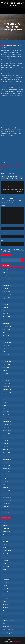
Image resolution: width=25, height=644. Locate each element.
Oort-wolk (6, 589)
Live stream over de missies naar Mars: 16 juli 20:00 (13, 191)
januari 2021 (6, 418)
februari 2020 (7, 453)
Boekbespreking (7, 535)
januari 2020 (6, 456)
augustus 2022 (7, 367)
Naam (3, 225)
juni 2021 (5, 402)
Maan (5, 570)
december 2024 (7, 323)
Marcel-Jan (5, 173)
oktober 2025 (6, 292)
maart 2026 (6, 279)
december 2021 (7, 390)
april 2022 (6, 377)
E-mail (3, 233)
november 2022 (7, 361)
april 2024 (6, 333)
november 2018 (7, 500)
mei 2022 (5, 374)
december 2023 (7, 339)
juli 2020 (5, 437)
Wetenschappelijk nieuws (9, 633)
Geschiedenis (6, 554)
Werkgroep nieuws (8, 630)
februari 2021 (7, 415)
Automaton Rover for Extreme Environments (11, 176)
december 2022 (7, 358)
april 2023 (6, 348)
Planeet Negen (7, 592)
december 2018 (7, 497)
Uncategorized (7, 614)
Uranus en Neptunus (8, 620)
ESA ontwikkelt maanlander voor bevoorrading (11, 185)
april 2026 (6, 276)
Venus (14, 46)
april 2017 (6, 510)
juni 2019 (5, 478)
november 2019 (7, 462)
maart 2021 (6, 412)
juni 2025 (5, 304)
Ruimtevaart (9, 46)
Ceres (5, 538)
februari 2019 (7, 491)
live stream (6, 566)
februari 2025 (7, 317)
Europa (5, 544)
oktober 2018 (6, 503)
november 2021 (7, 393)
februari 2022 (7, 383)
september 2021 (7, 399)
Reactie (3, 205)
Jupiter (5, 557)
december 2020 (7, 421)
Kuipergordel (6, 563)
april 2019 (6, 484)
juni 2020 (5, 440)
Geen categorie (7, 551)
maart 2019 (6, 488)
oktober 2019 (6, 465)
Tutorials (5, 611)
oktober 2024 (6, 330)
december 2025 (7, 285)
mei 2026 (5, 273)
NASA (16, 178)
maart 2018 (6, 507)
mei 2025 (5, 307)
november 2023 (7, 342)
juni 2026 (5, 269)
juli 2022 (5, 371)
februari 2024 (7, 336)
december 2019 (7, 459)
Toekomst (6, 608)
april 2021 (6, 409)
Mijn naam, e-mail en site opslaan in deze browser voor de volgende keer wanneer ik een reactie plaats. (13, 250)
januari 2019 (6, 494)
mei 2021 (5, 405)
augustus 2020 (7, 434)
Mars (4, 573)
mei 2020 (5, 443)
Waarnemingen (7, 627)
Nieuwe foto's (7, 582)
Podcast (5, 595)
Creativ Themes (16, 641)
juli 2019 (5, 475)
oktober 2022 (6, 364)
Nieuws (3, 46)
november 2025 (7, 288)
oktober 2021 (6, 396)
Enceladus (6, 541)
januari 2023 (6, 355)
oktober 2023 (6, 345)
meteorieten (6, 579)
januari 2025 (6, 320)
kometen (5, 560)
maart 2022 (6, 380)
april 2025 (6, 311)
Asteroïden (6, 529)
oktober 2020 (6, 428)
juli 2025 (5, 301)
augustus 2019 (7, 472)
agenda (5, 525)
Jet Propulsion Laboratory (7, 178)
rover (21, 178)
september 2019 (7, 469)
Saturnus (5, 601)
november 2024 (7, 326)
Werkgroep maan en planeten (12, 4)
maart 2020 (6, 450)
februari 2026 (7, 282)
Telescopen (6, 604)
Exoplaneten (6, 547)
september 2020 (7, 431)
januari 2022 (6, 386)
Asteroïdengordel (7, 532)
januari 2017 (6, 513)
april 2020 (6, 447)
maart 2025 (6, 314)
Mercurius (6, 576)
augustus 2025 (7, 298)
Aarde (5, 522)
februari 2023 (7, 352)
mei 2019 (5, 481)
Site (2, 240)
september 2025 (7, 295)
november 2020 (7, 424)
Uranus (5, 617)
